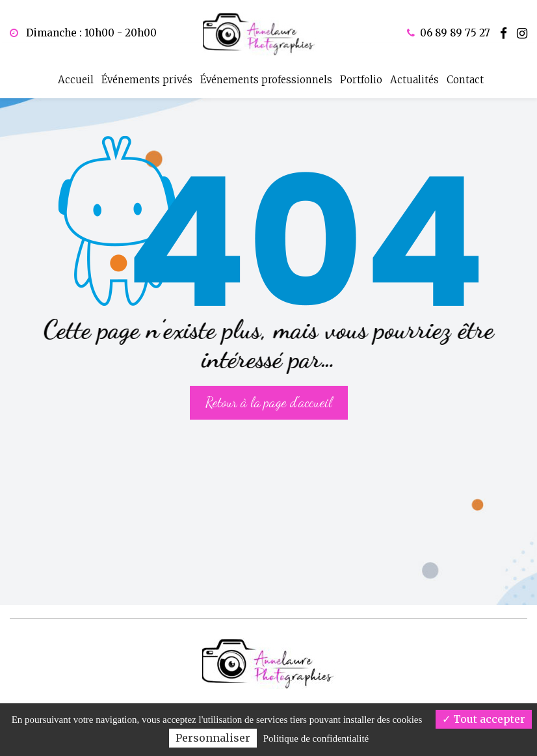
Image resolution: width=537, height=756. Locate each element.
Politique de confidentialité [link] (316, 738)
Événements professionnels (266, 76)
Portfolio (361, 76)
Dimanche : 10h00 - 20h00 (83, 33)
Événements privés (147, 76)
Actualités (414, 76)
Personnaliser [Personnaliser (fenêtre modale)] (213, 738)
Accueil (76, 76)
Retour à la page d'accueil (269, 393)
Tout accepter (484, 719)
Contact (465, 76)
